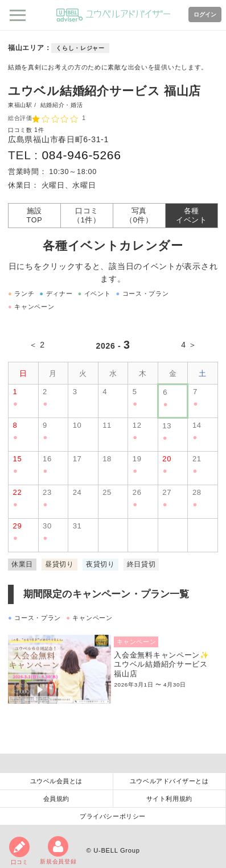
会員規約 (56, 799)
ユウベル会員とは (56, 781)
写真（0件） (139, 216)
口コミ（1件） (87, 216)
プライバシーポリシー (113, 816)
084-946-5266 (81, 155)
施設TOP (35, 216)
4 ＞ (189, 345)
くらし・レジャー (80, 48)
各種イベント (192, 216)
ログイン (205, 15)
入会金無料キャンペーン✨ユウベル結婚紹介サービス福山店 (161, 665)
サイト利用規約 (169, 799)
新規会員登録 (58, 850)
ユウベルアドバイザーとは (169, 781)
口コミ (19, 851)
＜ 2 (37, 345)
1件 (39, 130)
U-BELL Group (116, 850)
